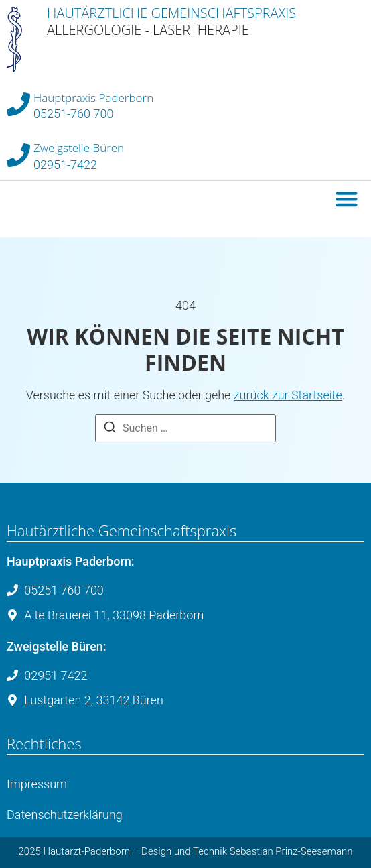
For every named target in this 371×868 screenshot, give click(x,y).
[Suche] (110, 429)
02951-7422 (65, 165)
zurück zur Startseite (288, 395)
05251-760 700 (73, 114)
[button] (347, 199)
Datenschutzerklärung (65, 815)
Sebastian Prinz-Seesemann (291, 851)
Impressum (37, 784)
